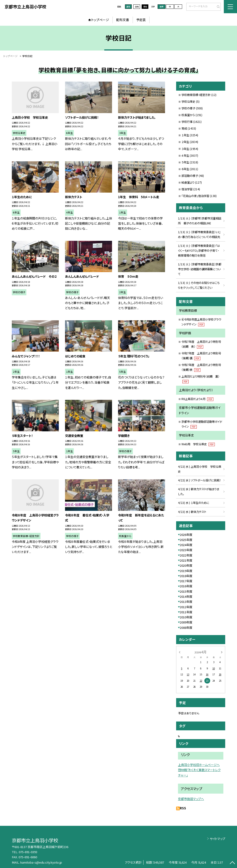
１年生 (185, 135)
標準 (162, 6)
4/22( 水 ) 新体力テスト (192, 512)
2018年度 (186, 576)
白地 (137, 6)
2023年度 (186, 550)
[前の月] (179, 652)
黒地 (145, 6)
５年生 (185, 162)
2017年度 (186, 581)
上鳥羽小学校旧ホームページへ (199, 765)
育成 (184, 128)
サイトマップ (217, 839)
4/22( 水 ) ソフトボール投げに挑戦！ (199, 480)
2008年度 (186, 628)
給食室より (188, 182)
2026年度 (186, 535)
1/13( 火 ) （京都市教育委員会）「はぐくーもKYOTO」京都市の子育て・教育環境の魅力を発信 (199, 251)
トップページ (100, 20)
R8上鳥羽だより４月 (197, 399)
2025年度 (186, 540)
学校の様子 (188, 108)
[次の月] (222, 652)
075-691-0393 (28, 852)
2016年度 (186, 586)
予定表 (141, 20)
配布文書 (123, 20)
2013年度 (186, 602)
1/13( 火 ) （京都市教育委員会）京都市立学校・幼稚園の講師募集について (200, 269)
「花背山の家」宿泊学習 (195, 196)
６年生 (185, 169)
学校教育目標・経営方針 (196, 95)
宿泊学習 (187, 189)
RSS (183, 808)
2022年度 (186, 555)
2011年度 (186, 612)
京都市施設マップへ (191, 799)
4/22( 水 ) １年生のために (194, 503)
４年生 (185, 156)
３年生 (185, 149)
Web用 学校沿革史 (198, 444)
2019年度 (186, 571)
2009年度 (186, 622)
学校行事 (187, 122)
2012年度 (186, 607)
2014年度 (186, 596)
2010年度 (186, 617)
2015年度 (186, 591)
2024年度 (186, 545)
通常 (128, 6)
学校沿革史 (188, 102)
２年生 (185, 142)
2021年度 (186, 560)
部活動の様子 (190, 176)
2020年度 (186, 565)
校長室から (188, 115)
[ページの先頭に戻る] (232, 863)
